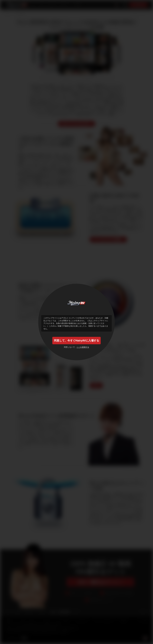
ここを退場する (83, 347)
